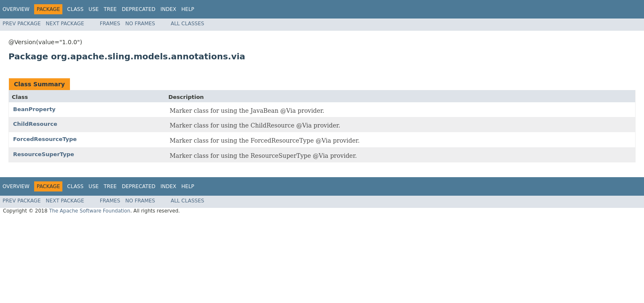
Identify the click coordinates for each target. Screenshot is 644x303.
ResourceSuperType (44, 154)
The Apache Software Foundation (90, 211)
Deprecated (139, 9)
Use (94, 9)
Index (169, 9)
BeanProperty (34, 109)
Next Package (65, 24)
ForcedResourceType (45, 139)
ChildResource (35, 124)
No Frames (140, 24)
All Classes (187, 24)
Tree (110, 9)
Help (188, 9)
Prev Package (22, 24)
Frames (110, 24)
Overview (16, 9)
